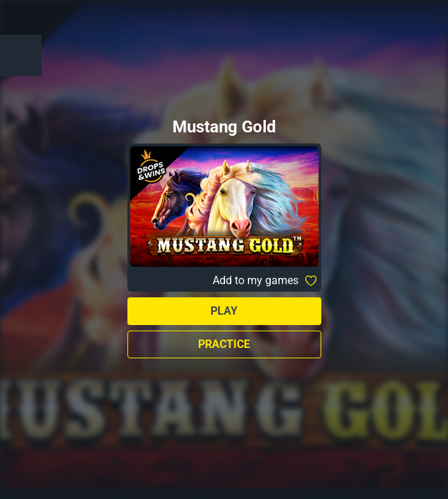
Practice (224, 344)
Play (224, 311)
